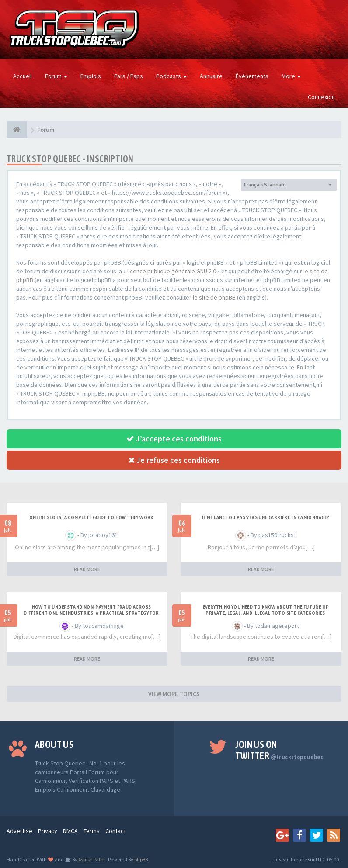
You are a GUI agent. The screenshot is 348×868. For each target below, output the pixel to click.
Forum (56, 76)
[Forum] (17, 130)
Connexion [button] (321, 97)
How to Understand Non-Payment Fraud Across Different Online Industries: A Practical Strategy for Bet (91, 613)
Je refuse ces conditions (174, 460)
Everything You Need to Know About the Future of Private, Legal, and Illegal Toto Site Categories (266, 610)
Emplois (91, 76)
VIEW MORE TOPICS (174, 694)
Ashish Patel (91, 859)
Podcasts (171, 76)
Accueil (23, 76)
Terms (92, 831)
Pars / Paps (129, 76)
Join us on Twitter (279, 750)
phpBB (141, 859)
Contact (116, 831)
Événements (252, 76)
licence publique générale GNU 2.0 (172, 271)
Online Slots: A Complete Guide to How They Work (91, 517)
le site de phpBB (214, 297)
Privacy (48, 831)
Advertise (19, 831)
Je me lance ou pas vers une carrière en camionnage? (265, 517)
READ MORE (87, 569)
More (291, 76)
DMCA (70, 831)
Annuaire (211, 76)
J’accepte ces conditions (174, 439)
